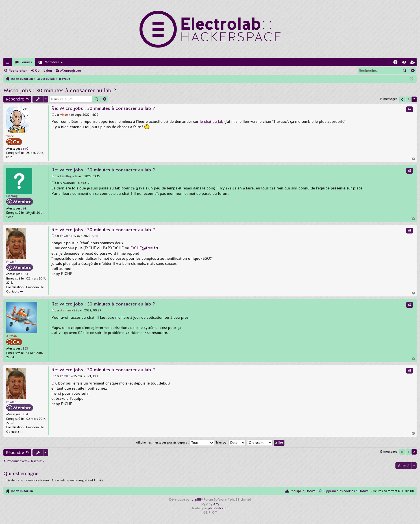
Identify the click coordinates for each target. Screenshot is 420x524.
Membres (52, 62)
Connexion (43, 71)
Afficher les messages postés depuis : (175, 442)
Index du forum (22, 491)
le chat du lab (212, 122)
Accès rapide (9, 63)
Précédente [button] (402, 99)
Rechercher (18, 71)
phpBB (196, 499)
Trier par (231, 442)
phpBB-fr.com (218, 508)
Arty (216, 504)
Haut (414, 159)
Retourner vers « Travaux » (25, 461)
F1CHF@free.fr (144, 248)
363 (25, 348)
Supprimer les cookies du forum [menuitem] (346, 491)
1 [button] (408, 99)
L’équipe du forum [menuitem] (303, 491)
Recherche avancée (413, 71)
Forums (26, 62)
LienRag (12, 196)
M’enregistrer (71, 71)
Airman (11, 336)
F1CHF (11, 262)
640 (26, 149)
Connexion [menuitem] (405, 63)
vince (10, 136)
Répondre (15, 99)
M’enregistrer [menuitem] (414, 63)
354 (25, 274)
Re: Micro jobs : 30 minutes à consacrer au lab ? (103, 108)
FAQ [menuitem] (397, 63)
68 (25, 208)
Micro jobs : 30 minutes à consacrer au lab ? (60, 90)
